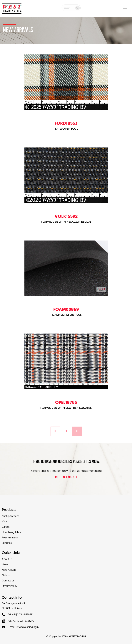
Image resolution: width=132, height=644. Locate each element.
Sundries (7, 543)
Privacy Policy (9, 586)
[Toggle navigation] (125, 8)
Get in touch (66, 477)
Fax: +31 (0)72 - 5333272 (18, 621)
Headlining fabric (12, 532)
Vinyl (5, 521)
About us (7, 559)
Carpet (6, 527)
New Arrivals (9, 570)
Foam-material (10, 537)
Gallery (6, 575)
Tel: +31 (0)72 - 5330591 (17, 614)
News (5, 564)
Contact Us (8, 581)
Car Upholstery (10, 516)
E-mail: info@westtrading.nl (21, 627)
